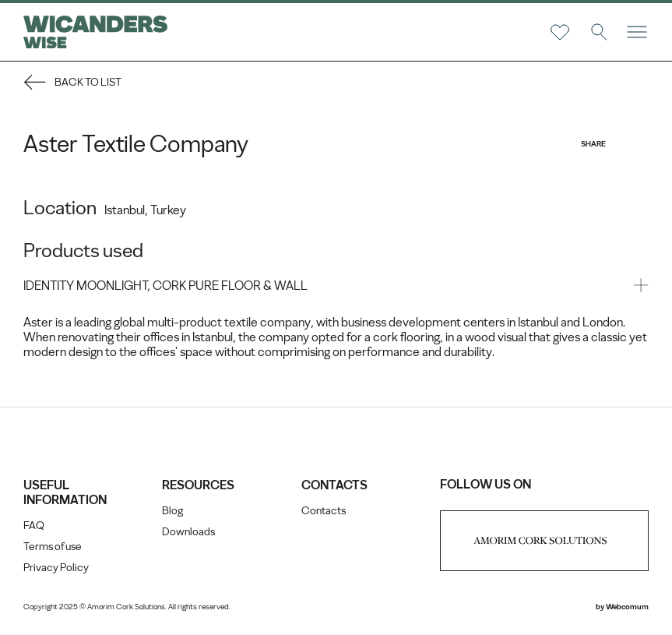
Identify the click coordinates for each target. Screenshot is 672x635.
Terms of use (53, 547)
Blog (172, 511)
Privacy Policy (56, 568)
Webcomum (627, 607)
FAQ (34, 526)
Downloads (188, 532)
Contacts (324, 511)
